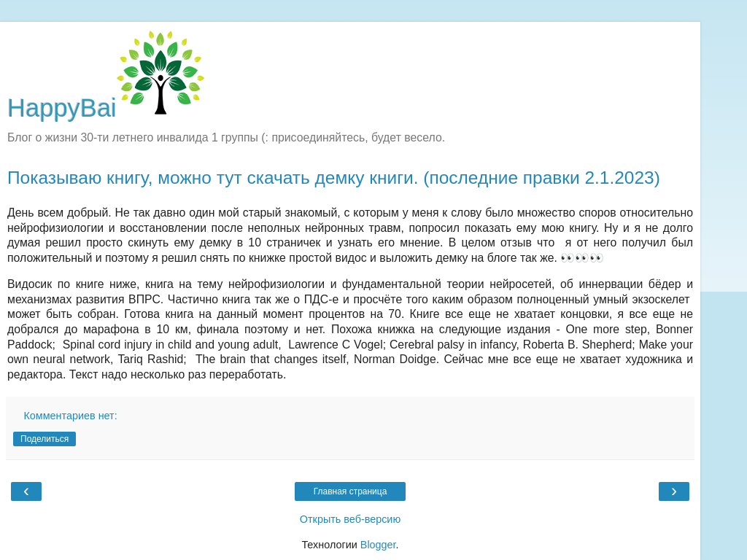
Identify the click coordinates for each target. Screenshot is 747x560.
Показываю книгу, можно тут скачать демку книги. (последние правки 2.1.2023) (334, 178)
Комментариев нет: (70, 416)
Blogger (378, 545)
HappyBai (106, 108)
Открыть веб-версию (350, 519)
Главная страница (351, 491)
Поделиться (44, 439)
